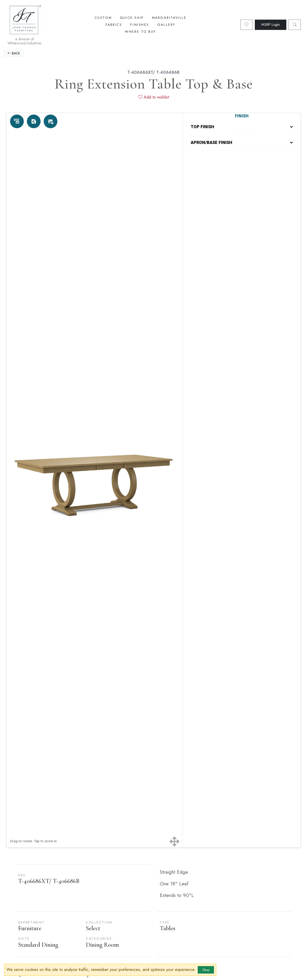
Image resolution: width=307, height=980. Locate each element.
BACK (14, 53)
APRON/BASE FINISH (242, 143)
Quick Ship (132, 18)
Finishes (140, 25)
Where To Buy (140, 32)
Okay (206, 970)
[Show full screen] (175, 841)
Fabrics (114, 25)
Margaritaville (169, 18)
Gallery (166, 25)
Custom (103, 18)
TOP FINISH (242, 127)
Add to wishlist (154, 97)
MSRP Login (271, 25)
